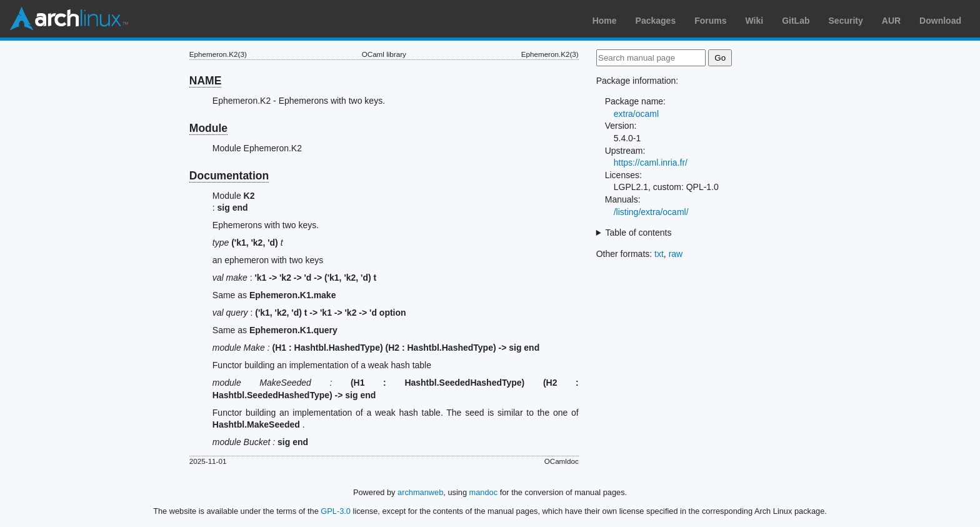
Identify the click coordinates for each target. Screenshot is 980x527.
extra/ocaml (636, 114)
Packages (656, 21)
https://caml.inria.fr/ (651, 163)
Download (940, 21)
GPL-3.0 (336, 511)
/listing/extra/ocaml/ (651, 212)
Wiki (755, 21)
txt (659, 254)
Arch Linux (69, 19)
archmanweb (420, 492)
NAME (206, 81)
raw (676, 254)
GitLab (796, 21)
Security (846, 21)
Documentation (229, 176)
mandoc (484, 492)
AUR (891, 21)
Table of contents (639, 233)
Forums (710, 21)
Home (605, 21)
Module (208, 128)
